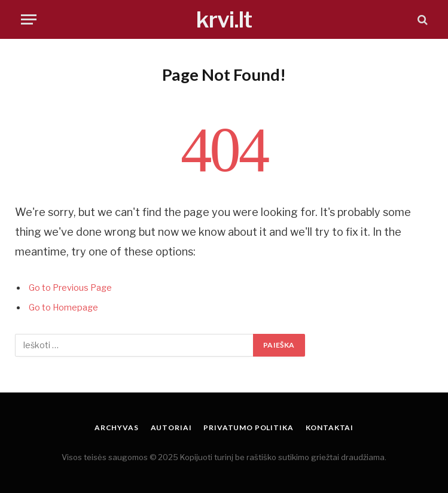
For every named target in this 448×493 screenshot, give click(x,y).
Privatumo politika (248, 427)
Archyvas (117, 427)
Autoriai (171, 427)
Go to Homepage (63, 308)
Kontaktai (330, 427)
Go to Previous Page (70, 288)
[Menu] (29, 19)
